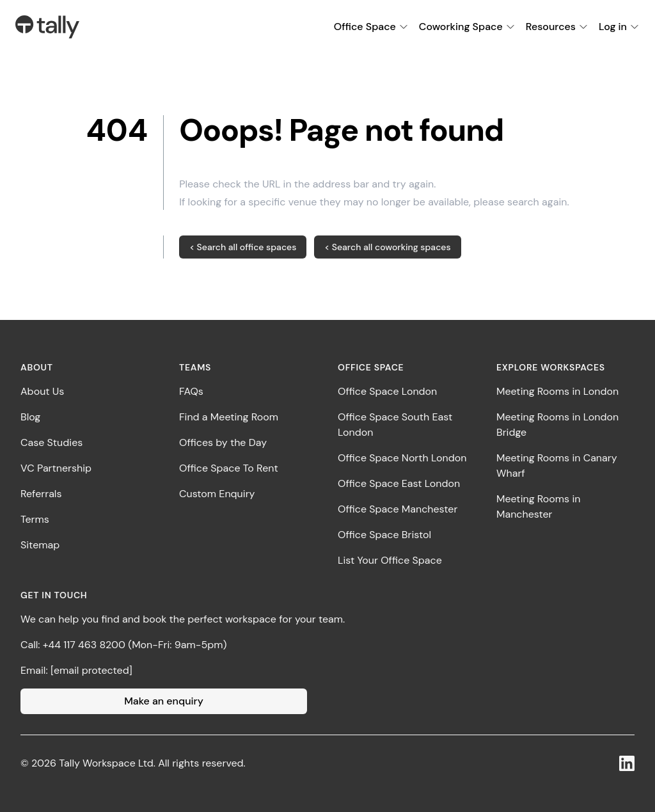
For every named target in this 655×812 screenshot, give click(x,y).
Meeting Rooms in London (557, 391)
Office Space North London (402, 458)
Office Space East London (399, 483)
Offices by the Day (223, 442)
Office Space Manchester (398, 509)
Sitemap (40, 545)
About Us (42, 391)
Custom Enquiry (217, 494)
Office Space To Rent (229, 468)
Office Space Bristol (384, 535)
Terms (35, 519)
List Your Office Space (390, 560)
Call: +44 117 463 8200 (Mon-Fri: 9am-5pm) (123, 645)
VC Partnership (56, 468)
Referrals (41, 494)
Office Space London (387, 391)
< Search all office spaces (243, 247)
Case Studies (51, 442)
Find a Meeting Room (229, 417)
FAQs (191, 391)
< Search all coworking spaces (387, 247)
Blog (30, 417)
